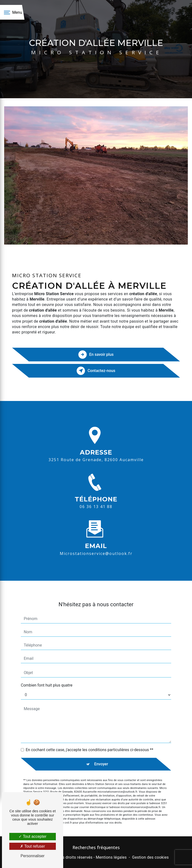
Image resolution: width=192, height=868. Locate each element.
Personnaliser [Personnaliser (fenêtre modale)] (33, 856)
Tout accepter (32, 836)
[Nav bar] (12, 12)
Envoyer (101, 757)
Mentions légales (111, 857)
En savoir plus (96, 355)
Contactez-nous (96, 371)
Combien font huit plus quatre (47, 678)
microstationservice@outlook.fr (96, 546)
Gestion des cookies (150, 857)
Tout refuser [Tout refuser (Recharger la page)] (33, 846)
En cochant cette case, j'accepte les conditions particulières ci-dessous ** (90, 743)
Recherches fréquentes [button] (96, 847)
